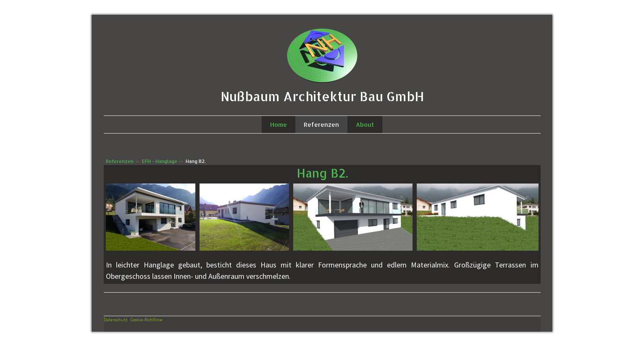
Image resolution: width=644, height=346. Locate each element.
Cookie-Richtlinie (146, 319)
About (365, 125)
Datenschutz (116, 319)
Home (279, 125)
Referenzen (321, 125)
